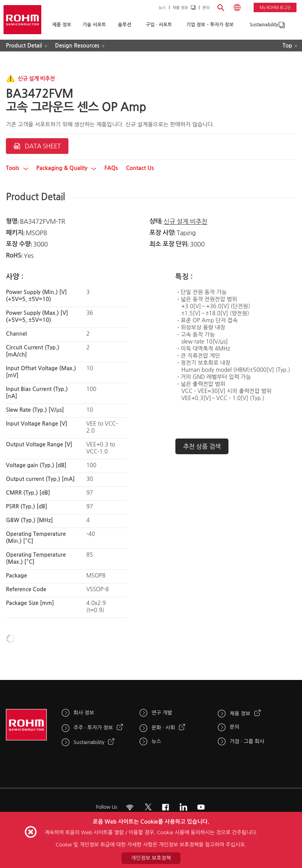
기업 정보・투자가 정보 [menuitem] (210, 25)
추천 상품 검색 (202, 446)
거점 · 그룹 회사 (247, 741)
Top (287, 46)
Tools (17, 168)
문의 (206, 7)
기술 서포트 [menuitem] (94, 25)
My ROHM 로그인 (275, 7)
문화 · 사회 (163, 728)
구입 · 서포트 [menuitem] (159, 25)
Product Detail (24, 46)
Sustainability (264, 25)
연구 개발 (162, 713)
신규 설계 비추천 (185, 221)
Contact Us (140, 168)
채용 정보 (180, 7)
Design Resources (77, 46)
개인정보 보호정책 (151, 858)
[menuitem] (264, 25)
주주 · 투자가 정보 (93, 728)
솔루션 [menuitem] (125, 25)
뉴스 (162, 7)
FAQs (111, 168)
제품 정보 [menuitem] (61, 25)
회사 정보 (84, 713)
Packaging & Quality (66, 168)
